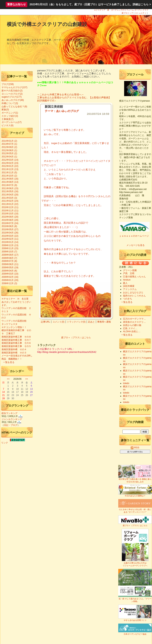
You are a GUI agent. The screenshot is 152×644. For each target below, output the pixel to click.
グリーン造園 (130, 270)
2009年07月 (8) (9, 261)
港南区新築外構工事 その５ (16, 346)
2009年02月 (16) (10, 277)
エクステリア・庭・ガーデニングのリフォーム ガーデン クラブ (121, 10)
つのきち (128, 299)
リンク (5, 443)
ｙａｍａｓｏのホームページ (134, 236)
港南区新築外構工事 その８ (16, 337)
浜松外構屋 (129, 286)
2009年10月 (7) (9, 252)
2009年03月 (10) (10, 274)
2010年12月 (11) (10, 207)
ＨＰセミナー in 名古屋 (15, 299)
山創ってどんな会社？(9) (14, 107)
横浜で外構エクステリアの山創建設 (47, 24)
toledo (126, 383)
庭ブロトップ (127, 13)
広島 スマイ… (130, 328)
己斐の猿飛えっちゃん (134, 277)
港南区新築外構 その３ (14, 353)
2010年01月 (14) (10, 242)
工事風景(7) (7, 119)
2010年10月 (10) (10, 214)
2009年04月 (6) (9, 271)
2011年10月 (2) (9, 176)
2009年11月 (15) (10, 248)
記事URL (45, 322)
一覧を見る (9, 362)
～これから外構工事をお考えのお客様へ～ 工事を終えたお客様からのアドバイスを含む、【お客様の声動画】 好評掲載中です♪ (75, 98)
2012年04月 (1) (9, 157)
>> (27, 379)
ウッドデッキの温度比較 (14, 321)
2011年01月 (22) (10, 204)
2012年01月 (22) (10, 166)
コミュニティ (141, 13)
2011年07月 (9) (9, 185)
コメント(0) (58, 322)
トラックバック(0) (76, 322)
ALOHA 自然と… (132, 331)
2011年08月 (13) (10, 182)
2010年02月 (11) (10, 239)
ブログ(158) (8, 84)
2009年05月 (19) (10, 268)
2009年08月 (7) (9, 258)
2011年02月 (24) (10, 201)
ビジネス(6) (7, 125)
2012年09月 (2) (9, 147)
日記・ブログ (11, 425)
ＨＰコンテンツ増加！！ (14, 327)
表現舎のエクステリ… (134, 322)
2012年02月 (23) (10, 163)
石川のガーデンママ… (134, 319)
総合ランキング (9, 413)
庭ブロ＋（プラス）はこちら (76, 338)
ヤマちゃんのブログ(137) (14, 87)
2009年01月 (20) (10, 280)
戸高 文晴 (129, 273)
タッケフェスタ (11, 324)
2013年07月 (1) (9, 144)
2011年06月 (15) (10, 188)
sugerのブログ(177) (12, 97)
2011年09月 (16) (10, 179)
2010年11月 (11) (10, 211)
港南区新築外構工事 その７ (16, 340)
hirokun (127, 280)
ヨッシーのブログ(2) (12, 94)
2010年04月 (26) (10, 233)
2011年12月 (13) (10, 169)
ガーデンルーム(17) (11, 122)
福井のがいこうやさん (134, 296)
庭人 (125, 283)
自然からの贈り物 (132, 325)
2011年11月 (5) (9, 173)
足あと (91, 322)
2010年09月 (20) (10, 217)
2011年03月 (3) (9, 198)
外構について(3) (10, 103)
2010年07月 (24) (10, 223)
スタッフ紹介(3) (10, 116)
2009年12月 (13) (10, 245)
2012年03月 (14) (10, 160)
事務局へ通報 (104, 322)
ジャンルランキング (12, 419)
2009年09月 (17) (10, 255)
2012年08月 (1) (9, 150)
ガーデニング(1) (10, 113)
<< (8, 379)
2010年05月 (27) (10, 229)
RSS (135, 448)
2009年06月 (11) (10, 264)
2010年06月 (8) (9, 226)
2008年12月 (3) (9, 283)
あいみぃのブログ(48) (13, 100)
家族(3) (5, 110)
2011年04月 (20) (10, 195)
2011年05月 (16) (10, 191)
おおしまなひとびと (133, 292)
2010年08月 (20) (10, 220)
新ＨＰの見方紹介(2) (12, 91)
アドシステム (130, 289)
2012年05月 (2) (9, 153)
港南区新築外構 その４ (14, 349)
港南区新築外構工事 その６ (16, 343)
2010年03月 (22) (10, 236)
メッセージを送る (136, 245)
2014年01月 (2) (9, 141)
